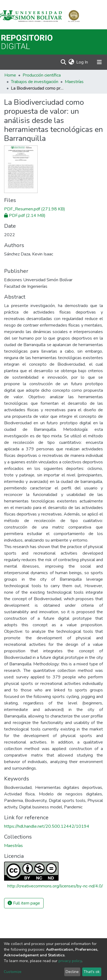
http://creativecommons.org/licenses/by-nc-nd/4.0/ (55, 886)
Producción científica (42, 75)
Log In (82, 62)
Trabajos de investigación (35, 82)
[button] (71, 62)
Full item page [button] (24, 903)
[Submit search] (63, 62)
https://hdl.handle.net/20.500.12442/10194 (47, 826)
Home (10, 75)
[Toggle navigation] (99, 62)
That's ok (92, 972)
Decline (72, 972)
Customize (13, 972)
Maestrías (74, 82)
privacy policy (70, 961)
